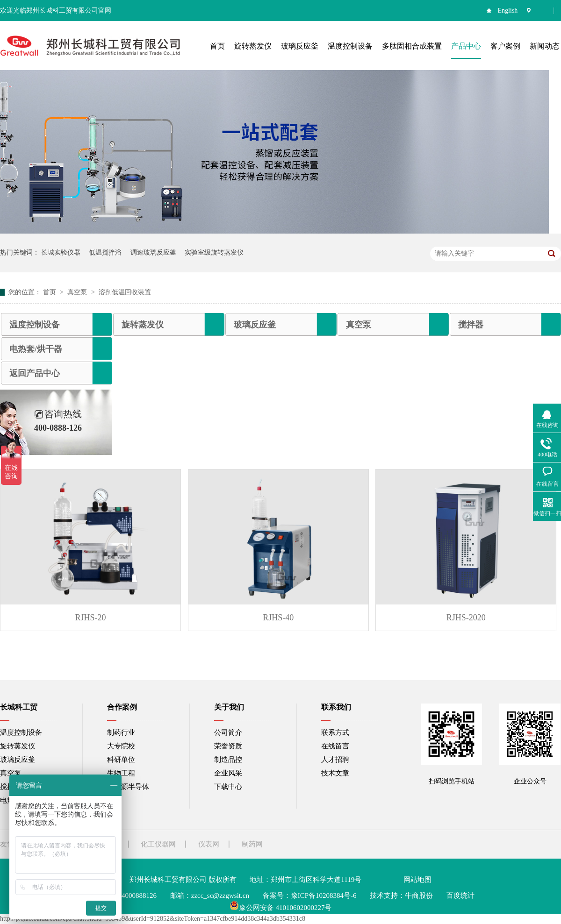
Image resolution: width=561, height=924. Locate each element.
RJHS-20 (91, 618)
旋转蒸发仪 (143, 325)
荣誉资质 (228, 746)
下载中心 (228, 787)
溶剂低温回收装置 (125, 292)
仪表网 (209, 844)
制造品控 (228, 760)
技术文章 (335, 773)
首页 (50, 292)
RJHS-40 (278, 618)
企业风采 (228, 773)
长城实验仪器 (61, 252)
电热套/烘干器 (36, 349)
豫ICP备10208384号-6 (324, 896)
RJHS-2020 (466, 618)
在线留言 (335, 746)
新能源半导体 (128, 787)
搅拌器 (471, 325)
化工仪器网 (158, 844)
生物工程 (121, 773)
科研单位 (121, 760)
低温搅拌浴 (105, 252)
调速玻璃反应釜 (153, 252)
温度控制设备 (35, 325)
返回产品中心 (35, 373)
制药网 (252, 844)
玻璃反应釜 (255, 325)
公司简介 (228, 732)
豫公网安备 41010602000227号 (281, 908)
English (508, 11)
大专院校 (121, 746)
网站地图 (417, 880)
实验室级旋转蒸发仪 (214, 252)
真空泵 (78, 292)
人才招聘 (335, 760)
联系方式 (335, 732)
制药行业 (121, 732)
